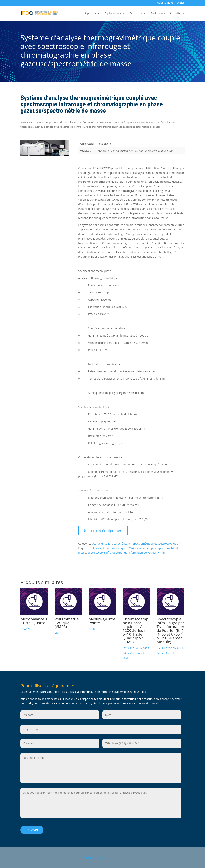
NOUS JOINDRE (165, 3)
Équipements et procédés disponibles (52, 122)
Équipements (113, 13)
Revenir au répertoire (102, 857)
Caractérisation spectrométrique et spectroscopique (124, 122)
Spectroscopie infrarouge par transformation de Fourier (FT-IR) (126, 552)
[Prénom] (60, 715)
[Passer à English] (181, 4)
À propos (90, 13)
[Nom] (142, 715)
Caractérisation (84, 122)
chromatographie (146, 548)
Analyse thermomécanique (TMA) (113, 548)
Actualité (175, 13)
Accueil (24, 122)
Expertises (136, 13)
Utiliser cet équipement (103, 531)
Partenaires (158, 13)
